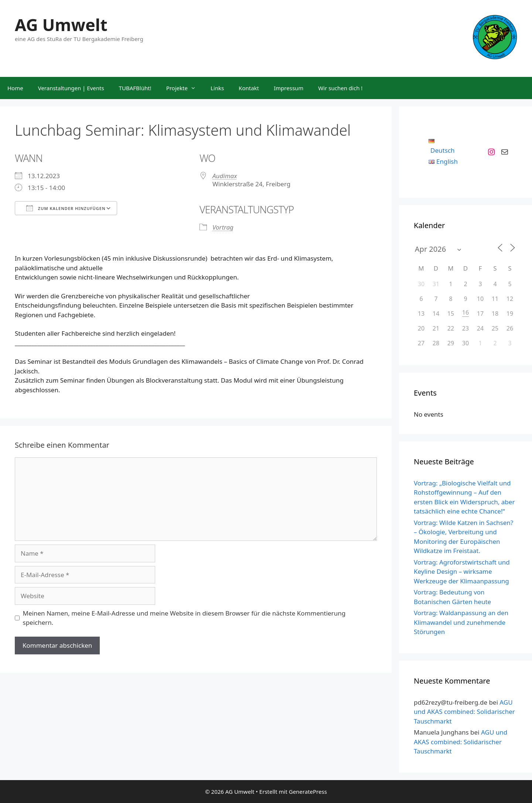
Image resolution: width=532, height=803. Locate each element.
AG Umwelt (61, 25)
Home (15, 88)
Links (217, 88)
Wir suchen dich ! (340, 88)
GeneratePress (308, 792)
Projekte (185, 88)
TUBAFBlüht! (135, 88)
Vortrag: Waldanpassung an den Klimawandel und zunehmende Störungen (461, 622)
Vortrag (223, 227)
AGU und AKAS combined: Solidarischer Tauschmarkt (464, 712)
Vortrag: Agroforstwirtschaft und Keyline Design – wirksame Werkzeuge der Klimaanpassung (462, 572)
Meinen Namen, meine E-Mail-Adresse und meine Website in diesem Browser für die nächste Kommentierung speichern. (184, 618)
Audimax (225, 176)
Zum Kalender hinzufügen (66, 208)
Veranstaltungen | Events (71, 88)
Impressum (289, 88)
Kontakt (249, 88)
